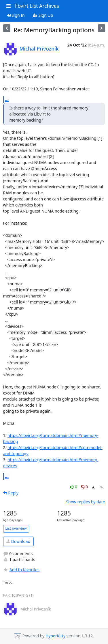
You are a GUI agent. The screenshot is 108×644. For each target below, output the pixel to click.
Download (18, 541)
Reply (11, 493)
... (7, 99)
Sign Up (43, 15)
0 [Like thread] (74, 487)
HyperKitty (55, 636)
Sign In (16, 15)
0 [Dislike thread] (85, 487)
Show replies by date (85, 502)
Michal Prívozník (39, 49)
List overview (16, 528)
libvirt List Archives (37, 6)
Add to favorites (21, 570)
